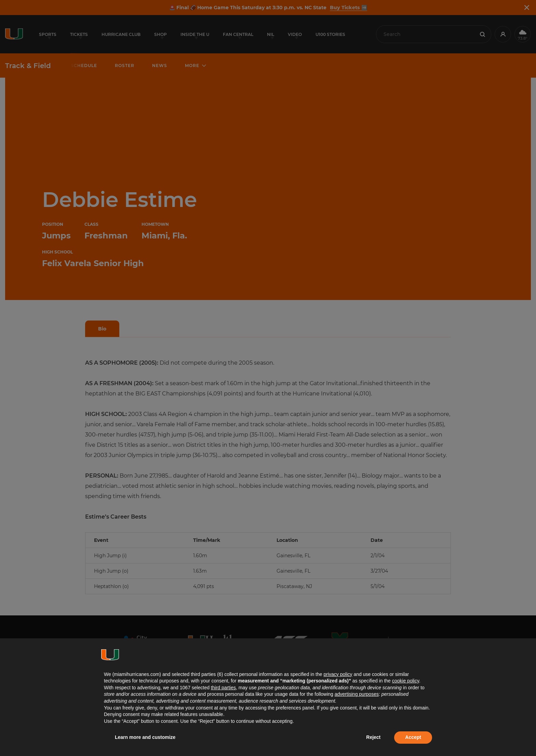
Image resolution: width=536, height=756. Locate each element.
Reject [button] (373, 737)
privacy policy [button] (338, 674)
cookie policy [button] (406, 681)
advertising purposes (357, 694)
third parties (223, 688)
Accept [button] (413, 737)
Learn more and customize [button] (145, 737)
